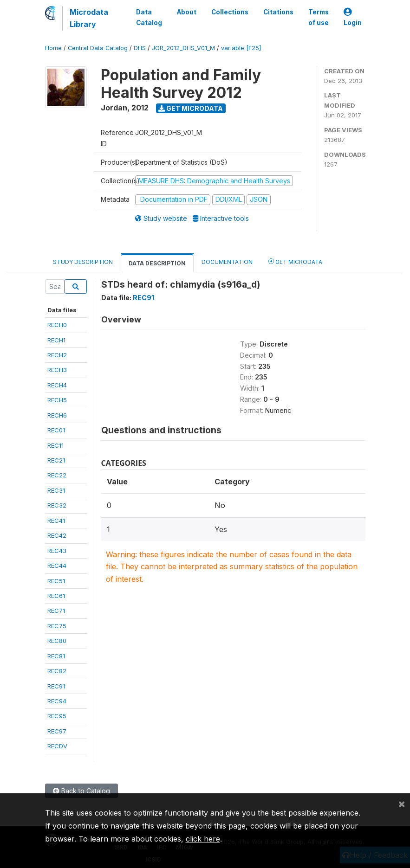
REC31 (56, 490)
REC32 (57, 505)
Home (53, 48)
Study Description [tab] (83, 262)
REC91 (56, 686)
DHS (140, 48)
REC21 (56, 460)
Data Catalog (149, 17)
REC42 (57, 535)
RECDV (57, 746)
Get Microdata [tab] (295, 261)
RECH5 (57, 400)
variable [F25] (241, 48)
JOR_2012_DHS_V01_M (183, 48)
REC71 (56, 611)
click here (203, 839)
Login (353, 17)
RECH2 (57, 355)
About (187, 12)
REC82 (57, 671)
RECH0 (57, 325)
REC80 (57, 641)
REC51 (56, 581)
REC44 (57, 566)
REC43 (57, 551)
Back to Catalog (81, 791)
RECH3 (57, 370)
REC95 (57, 716)
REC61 (56, 596)
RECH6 (57, 415)
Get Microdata (191, 108)
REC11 (55, 445)
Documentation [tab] (227, 262)
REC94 (57, 701)
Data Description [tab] (157, 263)
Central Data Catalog (98, 48)
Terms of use (319, 17)
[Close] (402, 804)
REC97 (57, 731)
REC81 (56, 656)
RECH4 (57, 385)
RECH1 (56, 340)
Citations (278, 12)
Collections (230, 12)
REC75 (57, 626)
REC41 (56, 521)
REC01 (56, 430)
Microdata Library (89, 18)
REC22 (57, 475)
